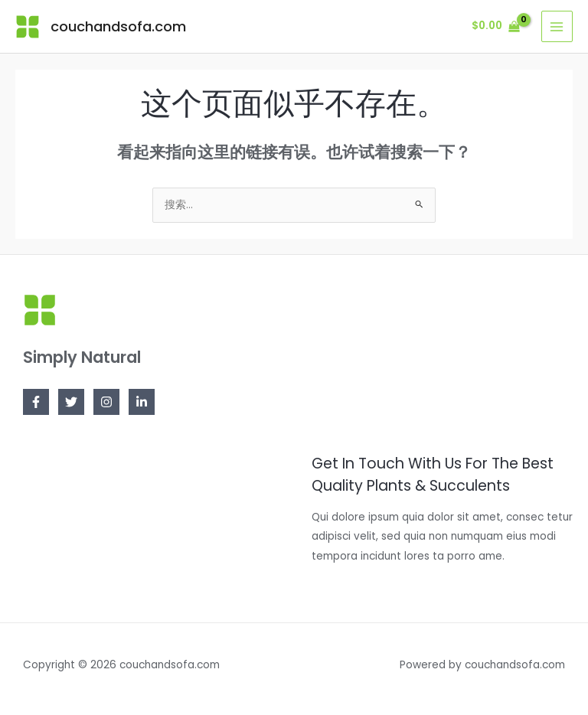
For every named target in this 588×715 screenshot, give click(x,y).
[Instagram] (106, 402)
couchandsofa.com (118, 26)
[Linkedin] (142, 402)
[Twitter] (71, 402)
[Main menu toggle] (557, 26)
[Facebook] (36, 402)
